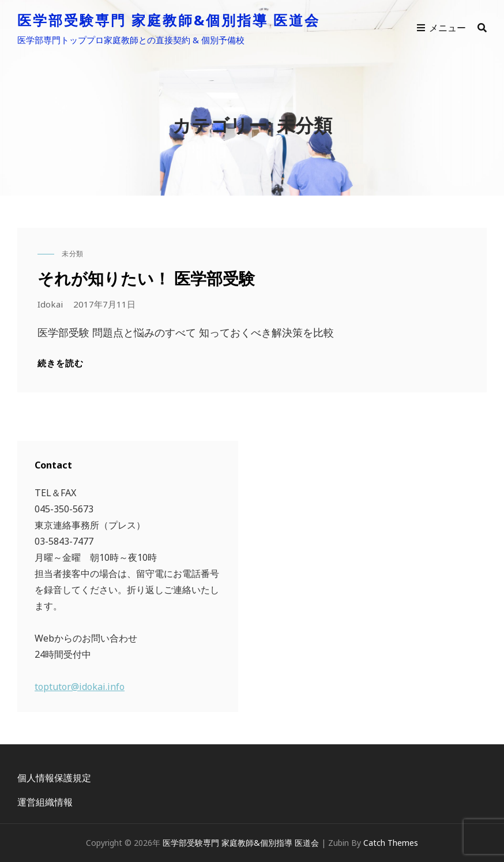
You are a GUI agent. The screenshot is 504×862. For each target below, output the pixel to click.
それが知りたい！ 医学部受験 (146, 278)
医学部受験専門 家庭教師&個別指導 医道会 (169, 20)
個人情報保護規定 (54, 778)
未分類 (73, 254)
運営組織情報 (45, 802)
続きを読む (61, 363)
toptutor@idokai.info (80, 687)
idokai (50, 304)
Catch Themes (391, 843)
